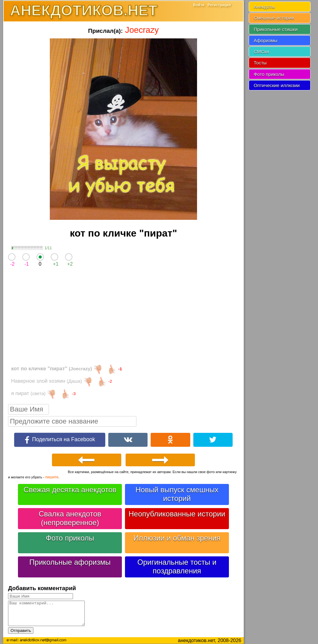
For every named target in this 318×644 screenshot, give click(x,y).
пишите (52, 477)
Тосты (260, 63)
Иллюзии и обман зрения (177, 538)
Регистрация (219, 5)
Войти (199, 5)
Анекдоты (264, 7)
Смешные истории (274, 18)
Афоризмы (266, 40)
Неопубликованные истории (177, 514)
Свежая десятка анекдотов (70, 490)
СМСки (261, 52)
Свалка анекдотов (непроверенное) (70, 518)
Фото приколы (70, 538)
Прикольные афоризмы (70, 562)
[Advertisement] (123, 317)
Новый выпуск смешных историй (177, 494)
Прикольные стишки (276, 29)
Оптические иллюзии (277, 85)
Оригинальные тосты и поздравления (177, 566)
